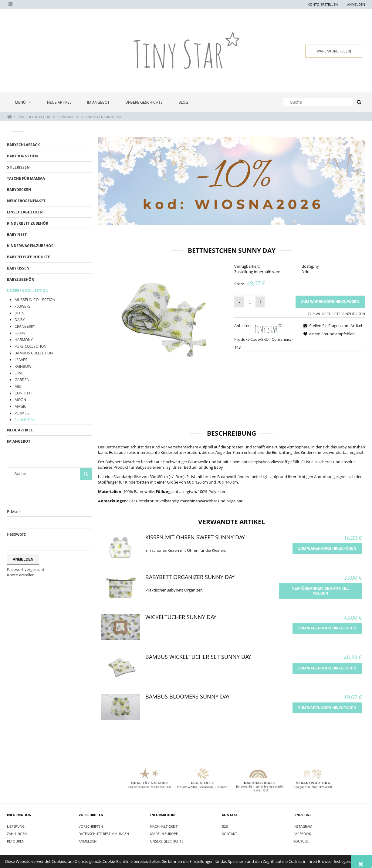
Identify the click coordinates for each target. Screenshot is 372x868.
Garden (22, 380)
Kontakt (229, 834)
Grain (20, 333)
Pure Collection (30, 346)
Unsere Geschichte (167, 841)
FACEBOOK (302, 834)
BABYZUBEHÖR (20, 279)
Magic (20, 406)
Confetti (23, 393)
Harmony (24, 340)
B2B (225, 826)
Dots (19, 313)
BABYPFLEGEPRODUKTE (29, 257)
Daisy (20, 320)
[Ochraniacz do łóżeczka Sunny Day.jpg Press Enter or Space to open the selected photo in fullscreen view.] (163, 317)
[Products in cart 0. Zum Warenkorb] (334, 51)
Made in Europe (164, 834)
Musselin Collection (35, 300)
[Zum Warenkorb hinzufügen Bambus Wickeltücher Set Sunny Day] (327, 668)
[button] (332, 326)
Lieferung (16, 826)
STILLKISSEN (18, 167)
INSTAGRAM (303, 826)
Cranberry (25, 326)
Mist (19, 386)
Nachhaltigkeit (164, 826)
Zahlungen (17, 834)
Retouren (16, 841)
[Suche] (359, 102)
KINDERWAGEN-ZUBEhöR (30, 246)
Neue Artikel (20, 430)
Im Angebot (19, 441)
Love (19, 373)
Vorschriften (91, 826)
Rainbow (23, 366)
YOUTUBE (301, 841)
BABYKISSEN (18, 268)
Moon (20, 400)
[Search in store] (319, 102)
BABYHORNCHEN (22, 156)
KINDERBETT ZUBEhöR (28, 223)
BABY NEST (17, 235)
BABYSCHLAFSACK (23, 145)
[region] (232, 181)
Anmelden (88, 841)
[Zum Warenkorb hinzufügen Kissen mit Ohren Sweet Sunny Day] (327, 548)
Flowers (23, 306)
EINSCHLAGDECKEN (25, 212)
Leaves (21, 360)
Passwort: (17, 534)
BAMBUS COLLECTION (34, 353)
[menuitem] (23, 102)
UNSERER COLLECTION (28, 291)
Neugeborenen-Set (26, 201)
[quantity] (250, 302)
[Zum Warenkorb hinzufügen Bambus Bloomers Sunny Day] (327, 708)
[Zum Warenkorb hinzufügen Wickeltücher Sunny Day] (327, 628)
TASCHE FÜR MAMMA (26, 178)
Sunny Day (25, 420)
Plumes (22, 413)
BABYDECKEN (19, 190)
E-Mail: (14, 512)
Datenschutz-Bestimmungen (104, 834)
